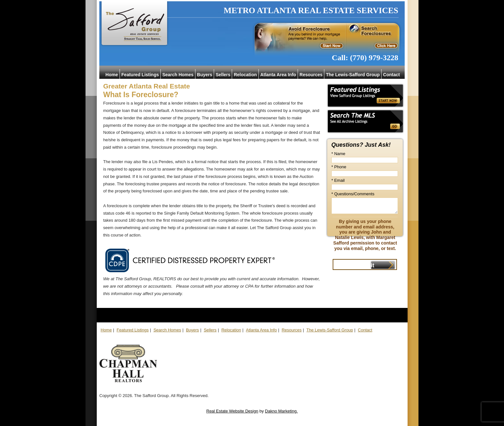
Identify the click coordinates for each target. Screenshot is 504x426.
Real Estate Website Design (232, 411)
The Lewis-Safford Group (353, 75)
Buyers (205, 75)
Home (112, 75)
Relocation (245, 75)
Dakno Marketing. (281, 411)
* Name (338, 154)
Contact (392, 75)
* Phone (339, 167)
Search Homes (178, 75)
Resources (311, 75)
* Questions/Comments (353, 194)
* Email (338, 180)
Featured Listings (140, 75)
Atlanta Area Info (278, 75)
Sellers (223, 75)
